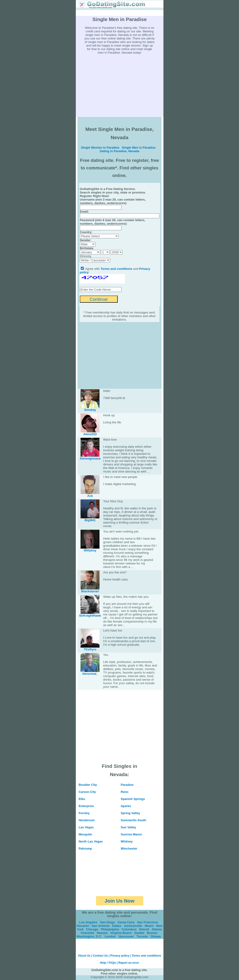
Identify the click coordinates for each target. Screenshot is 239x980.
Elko (82, 799)
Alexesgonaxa (90, 458)
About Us (84, 956)
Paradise (127, 785)
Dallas (117, 926)
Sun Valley (129, 827)
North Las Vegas (91, 841)
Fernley (84, 813)
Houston (83, 926)
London (110, 936)
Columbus (129, 929)
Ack (90, 496)
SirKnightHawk (90, 616)
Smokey (90, 410)
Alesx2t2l (90, 434)
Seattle (139, 933)
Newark (102, 933)
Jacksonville (133, 926)
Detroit (144, 929)
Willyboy (90, 550)
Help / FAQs (108, 963)
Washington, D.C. (89, 936)
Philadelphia (110, 929)
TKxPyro (90, 649)
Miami (149, 926)
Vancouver (126, 936)
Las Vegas (86, 827)
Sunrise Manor (131, 834)
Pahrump (85, 849)
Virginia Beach (121, 933)
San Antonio (101, 926)
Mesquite (85, 834)
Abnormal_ (90, 674)
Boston (152, 933)
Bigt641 (90, 520)
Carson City (87, 792)
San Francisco (148, 922)
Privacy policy (120, 956)
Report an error (129, 963)
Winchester (129, 849)
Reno (125, 792)
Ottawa (156, 936)
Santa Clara (126, 922)
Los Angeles (88, 922)
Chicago (92, 929)
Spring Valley (131, 813)
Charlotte (88, 933)
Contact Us (100, 956)
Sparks (126, 806)
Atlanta (157, 929)
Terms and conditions (116, 269)
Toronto (142, 936)
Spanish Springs (133, 799)
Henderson (87, 820)
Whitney (127, 841)
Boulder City (88, 785)
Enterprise (86, 806)
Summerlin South (134, 820)
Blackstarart (90, 591)
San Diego (108, 922)
